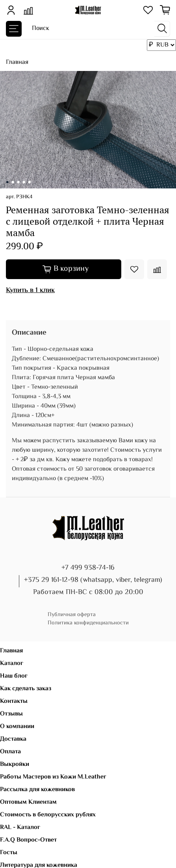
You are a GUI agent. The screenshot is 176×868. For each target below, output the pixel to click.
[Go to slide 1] (7, 182)
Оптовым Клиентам (28, 802)
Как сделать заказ (26, 689)
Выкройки (15, 765)
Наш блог (14, 676)
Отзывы (11, 714)
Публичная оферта (72, 615)
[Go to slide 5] (29, 182)
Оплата (10, 752)
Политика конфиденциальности (88, 623)
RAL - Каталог (20, 828)
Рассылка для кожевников (37, 790)
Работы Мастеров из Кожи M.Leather (53, 777)
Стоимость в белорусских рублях (48, 815)
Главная (17, 62)
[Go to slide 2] (13, 182)
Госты (9, 853)
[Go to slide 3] (18, 182)
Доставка (13, 739)
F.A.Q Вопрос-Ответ (28, 840)
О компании (17, 727)
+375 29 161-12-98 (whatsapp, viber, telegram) (93, 580)
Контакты (14, 701)
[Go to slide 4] (24, 182)
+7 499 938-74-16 (88, 568)
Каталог (12, 664)
